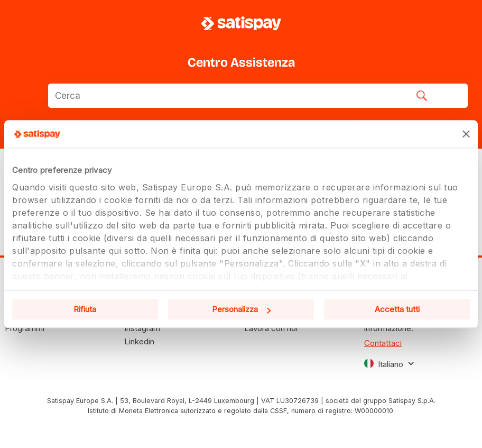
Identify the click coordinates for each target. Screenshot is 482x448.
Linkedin (139, 341)
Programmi (25, 328)
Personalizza (241, 309)
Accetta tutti (397, 309)
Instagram (142, 328)
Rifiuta (85, 309)
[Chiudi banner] (466, 134)
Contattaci (383, 343)
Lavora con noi (271, 328)
